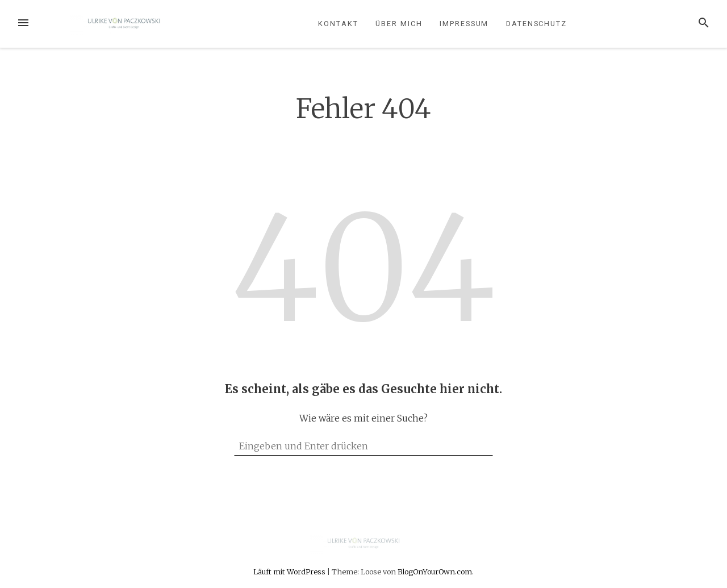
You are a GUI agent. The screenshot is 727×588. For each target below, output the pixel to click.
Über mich (399, 24)
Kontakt (338, 24)
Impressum (464, 24)
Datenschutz (536, 24)
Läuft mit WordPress (290, 572)
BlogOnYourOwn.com (435, 572)
